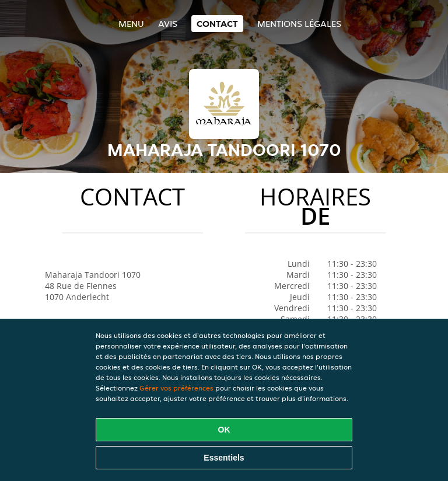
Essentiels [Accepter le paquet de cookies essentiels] (224, 458)
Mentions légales (299, 24)
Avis (168, 24)
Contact (217, 24)
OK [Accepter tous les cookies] (224, 430)
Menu (131, 24)
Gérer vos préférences (176, 388)
